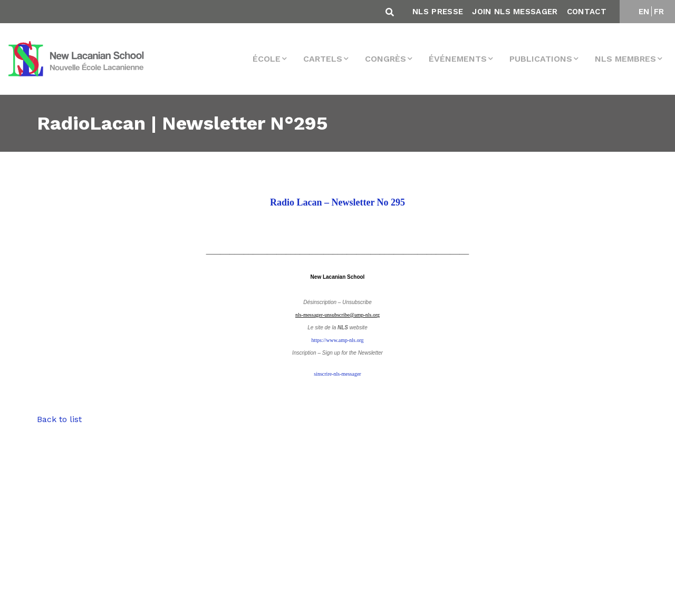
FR (659, 12)
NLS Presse (438, 12)
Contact (587, 12)
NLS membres (625, 59)
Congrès (385, 59)
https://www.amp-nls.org (337, 340)
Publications (541, 59)
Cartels (323, 59)
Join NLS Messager (515, 12)
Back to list (59, 419)
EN (644, 12)
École (267, 59)
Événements (458, 59)
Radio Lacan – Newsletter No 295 (337, 202)
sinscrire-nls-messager (337, 374)
